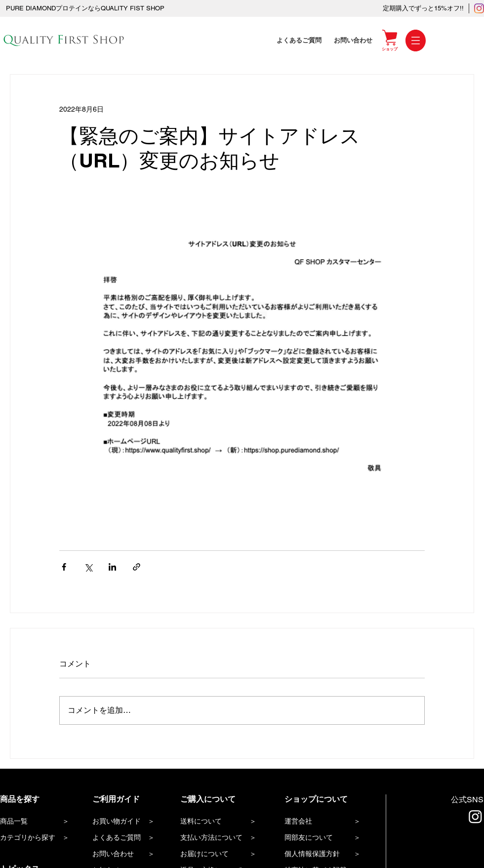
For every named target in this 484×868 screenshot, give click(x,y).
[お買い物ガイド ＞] (128, 822)
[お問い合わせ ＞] (128, 854)
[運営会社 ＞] (327, 822)
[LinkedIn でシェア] (112, 567)
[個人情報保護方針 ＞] (331, 854)
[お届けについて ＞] (223, 854)
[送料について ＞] (223, 822)
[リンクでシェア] (137, 567)
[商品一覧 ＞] (36, 822)
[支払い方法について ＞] (223, 838)
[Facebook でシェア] (64, 567)
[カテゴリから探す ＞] (36, 838)
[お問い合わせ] (354, 41)
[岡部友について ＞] (331, 838)
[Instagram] (479, 8)
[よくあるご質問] (300, 41)
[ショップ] (390, 49)
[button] (416, 41)
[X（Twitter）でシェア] (88, 567)
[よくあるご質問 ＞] (128, 838)
